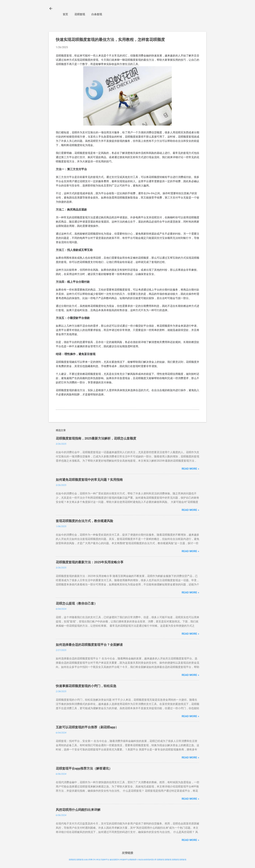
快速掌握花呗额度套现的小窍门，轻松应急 (86, 686)
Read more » (190, 469)
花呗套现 (80, 14)
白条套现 (97, 14)
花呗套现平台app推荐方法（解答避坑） (84, 768)
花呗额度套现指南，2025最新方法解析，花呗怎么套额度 (96, 438)
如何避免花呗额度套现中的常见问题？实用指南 (89, 480)
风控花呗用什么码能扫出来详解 (78, 810)
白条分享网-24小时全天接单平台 (96, 860)
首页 (65, 14)
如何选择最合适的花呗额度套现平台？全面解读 (89, 645)
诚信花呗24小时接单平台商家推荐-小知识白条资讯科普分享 (133, 860)
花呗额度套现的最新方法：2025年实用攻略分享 (90, 562)
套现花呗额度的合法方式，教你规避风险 (84, 521)
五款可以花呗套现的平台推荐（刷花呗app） (87, 727)
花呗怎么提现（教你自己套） (76, 603)
